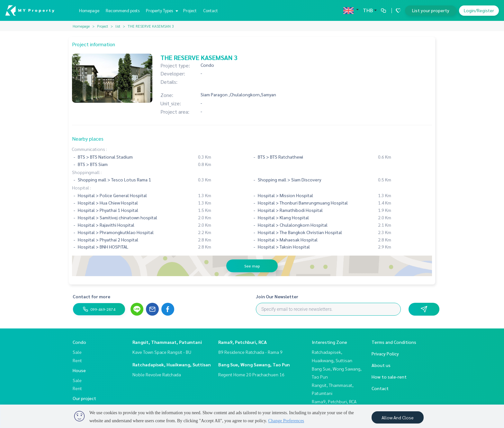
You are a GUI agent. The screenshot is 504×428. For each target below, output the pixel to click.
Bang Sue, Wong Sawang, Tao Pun (254, 364)
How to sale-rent (389, 377)
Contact (211, 10)
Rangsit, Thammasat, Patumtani (167, 342)
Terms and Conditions (394, 342)
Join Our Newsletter (277, 296)
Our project (84, 398)
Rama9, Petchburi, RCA (243, 342)
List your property (431, 10)
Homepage (89, 10)
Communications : (90, 149)
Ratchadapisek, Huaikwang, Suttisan (172, 364)
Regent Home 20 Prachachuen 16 (251, 374)
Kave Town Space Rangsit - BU (162, 352)
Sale (77, 352)
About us (381, 365)
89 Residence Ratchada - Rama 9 (250, 352)
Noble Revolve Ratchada (157, 374)
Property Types (161, 10)
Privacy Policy (385, 354)
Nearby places (88, 139)
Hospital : (81, 188)
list (118, 26)
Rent (77, 360)
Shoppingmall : (87, 172)
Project (190, 10)
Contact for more (91, 296)
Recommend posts (123, 10)
